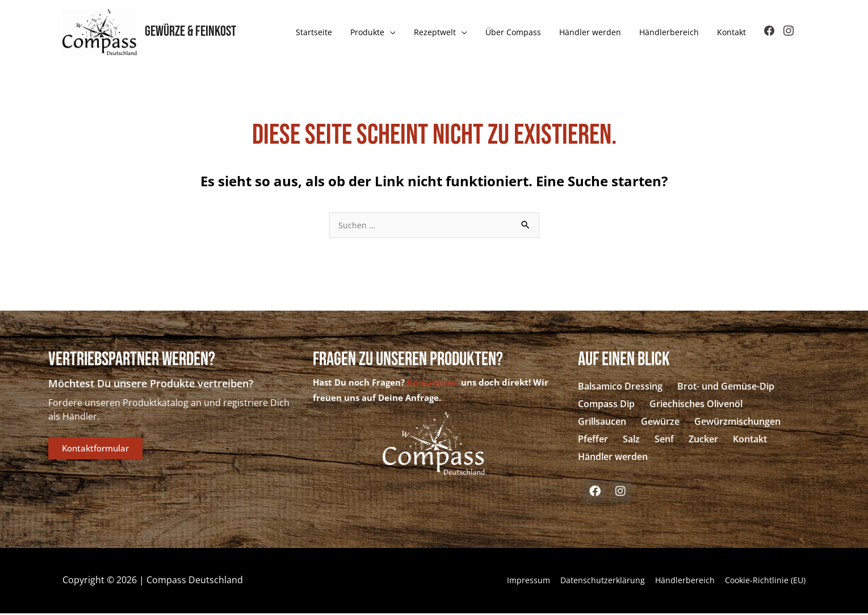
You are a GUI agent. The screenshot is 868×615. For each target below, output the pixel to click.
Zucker (703, 441)
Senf (664, 441)
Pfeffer (593, 441)
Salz (631, 441)
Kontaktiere (433, 384)
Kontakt (750, 441)
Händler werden (613, 458)
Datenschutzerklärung (578, 581)
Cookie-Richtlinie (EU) (761, 581)
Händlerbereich (670, 581)
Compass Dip (606, 405)
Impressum (494, 581)
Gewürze (660, 423)
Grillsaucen (602, 423)
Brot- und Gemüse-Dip (726, 388)
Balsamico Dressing (620, 388)
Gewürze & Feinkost (194, 33)
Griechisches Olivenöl (696, 405)
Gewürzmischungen (737, 423)
